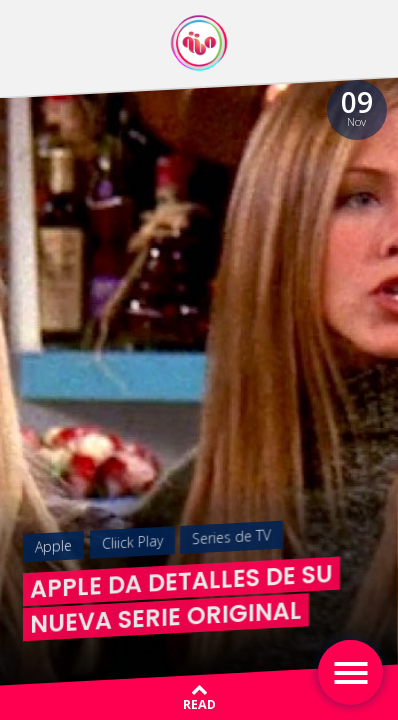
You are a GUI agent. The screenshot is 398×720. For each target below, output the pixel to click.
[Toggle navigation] (350, 672)
